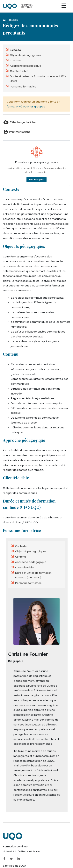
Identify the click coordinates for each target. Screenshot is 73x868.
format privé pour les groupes (26, 106)
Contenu (15, 60)
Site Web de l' (14, 866)
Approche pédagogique (26, 66)
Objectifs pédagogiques (26, 55)
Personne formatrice (23, 86)
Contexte (16, 50)
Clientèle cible (19, 71)
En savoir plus (36, 179)
